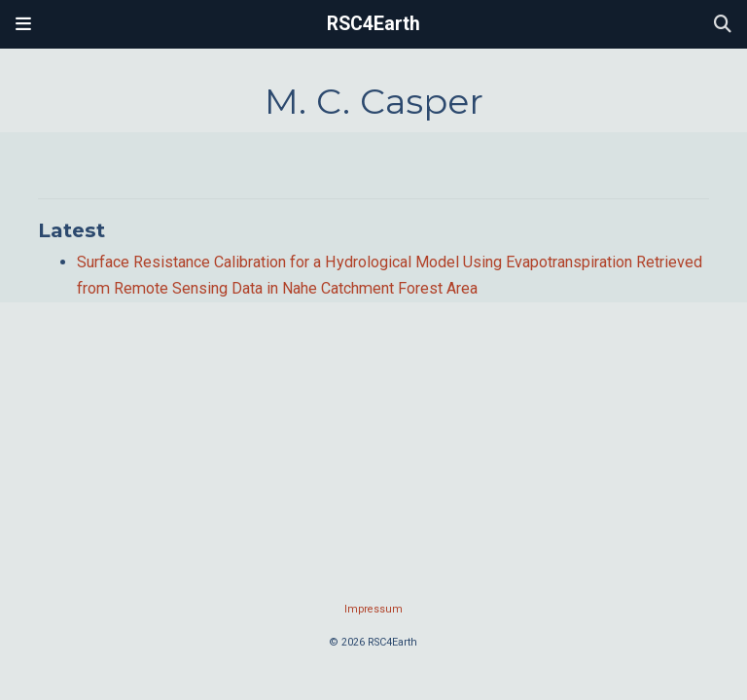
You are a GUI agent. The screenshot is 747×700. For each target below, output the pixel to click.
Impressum (373, 609)
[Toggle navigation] (23, 24)
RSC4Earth (373, 24)
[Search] (723, 25)
